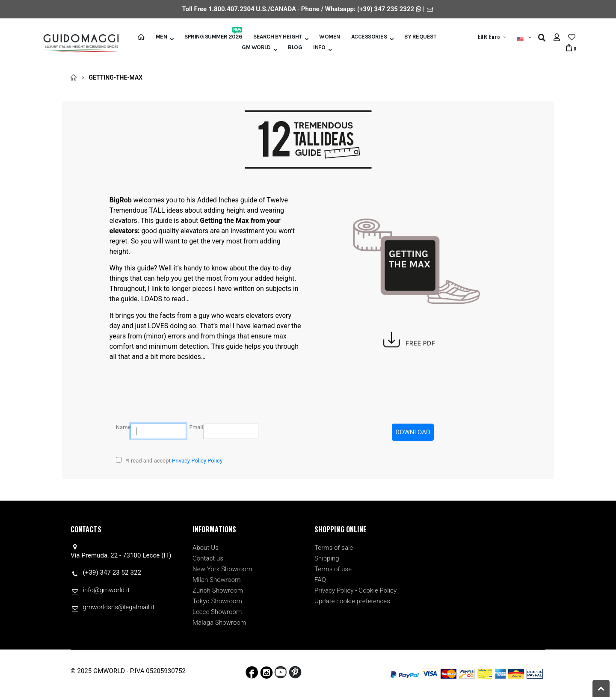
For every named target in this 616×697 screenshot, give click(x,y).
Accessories (369, 37)
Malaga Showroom (219, 623)
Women (330, 37)
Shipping (327, 558)
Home (74, 77)
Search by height (277, 37)
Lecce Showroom (217, 612)
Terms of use (333, 569)
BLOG (295, 47)
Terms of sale (334, 548)
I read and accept (174, 461)
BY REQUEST (420, 37)
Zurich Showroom (218, 590)
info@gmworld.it (107, 590)
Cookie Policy (378, 590)
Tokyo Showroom (217, 601)
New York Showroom (222, 569)
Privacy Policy (334, 590)
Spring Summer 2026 (213, 36)
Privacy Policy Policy (197, 461)
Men (161, 37)
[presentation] (327, 440)
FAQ (320, 580)
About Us (206, 548)
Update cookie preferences (352, 601)
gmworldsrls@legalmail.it (119, 607)
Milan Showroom (217, 580)
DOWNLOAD (413, 432)
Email (196, 427)
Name (123, 427)
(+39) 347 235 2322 (386, 9)
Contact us (208, 558)
